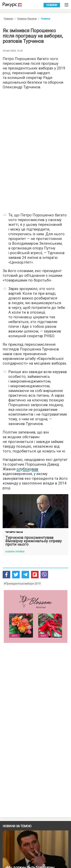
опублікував (27, 469)
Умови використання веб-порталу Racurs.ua (27, 831)
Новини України (27, 19)
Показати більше (36, 770)
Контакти (8, 842)
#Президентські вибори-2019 (22, 584)
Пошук (6, 858)
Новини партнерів (24, 788)
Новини (52, 5)
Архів (5, 853)
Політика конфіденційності (17, 836)
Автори (6, 847)
